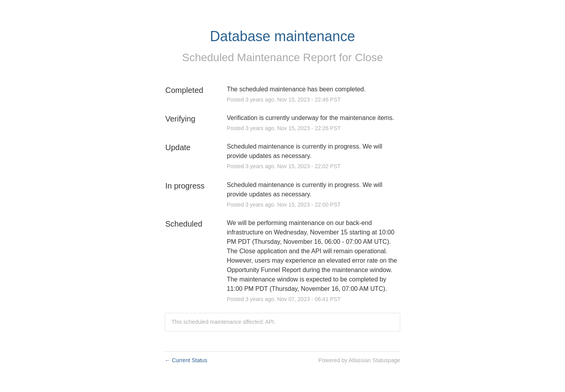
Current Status (186, 360)
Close (369, 57)
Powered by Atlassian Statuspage (359, 360)
